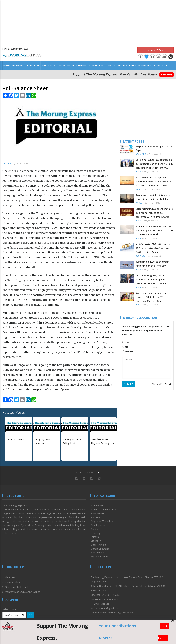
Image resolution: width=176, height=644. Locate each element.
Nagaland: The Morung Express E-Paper (154, 148)
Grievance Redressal (16, 587)
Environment (97, 552)
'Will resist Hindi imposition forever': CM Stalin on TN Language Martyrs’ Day (151, 297)
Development (98, 525)
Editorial (33, 65)
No (125, 347)
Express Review (99, 556)
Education (96, 541)
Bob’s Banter (98, 513)
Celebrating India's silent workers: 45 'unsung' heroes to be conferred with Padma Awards (154, 213)
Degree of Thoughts (102, 521)
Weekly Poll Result (162, 384)
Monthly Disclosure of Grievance (23, 592)
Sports (122, 65)
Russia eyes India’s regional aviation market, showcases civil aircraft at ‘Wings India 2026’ (153, 182)
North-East (49, 65)
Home (7, 65)
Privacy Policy (12, 582)
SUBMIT (129, 384)
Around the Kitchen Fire (103, 509)
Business (140, 256)
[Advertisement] (88, 22)
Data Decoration (15, 439)
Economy (95, 533)
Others (128, 352)
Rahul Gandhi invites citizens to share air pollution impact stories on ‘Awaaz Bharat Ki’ (154, 230)
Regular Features (142, 65)
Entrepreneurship (100, 549)
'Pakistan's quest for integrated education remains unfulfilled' (153, 197)
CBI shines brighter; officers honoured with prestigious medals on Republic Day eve (151, 279)
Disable (94, 529)
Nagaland (19, 65)
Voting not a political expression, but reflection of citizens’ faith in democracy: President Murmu (154, 164)
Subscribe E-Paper (156, 50)
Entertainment (77, 65)
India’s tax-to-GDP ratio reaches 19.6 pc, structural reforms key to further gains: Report (154, 248)
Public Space (107, 65)
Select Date (9, 609)
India (62, 65)
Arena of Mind (98, 505)
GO (31, 615)
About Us (10, 577)
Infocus (162, 65)
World (93, 65)
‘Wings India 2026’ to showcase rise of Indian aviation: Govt (153, 264)
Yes (126, 342)
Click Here (166, 75)
